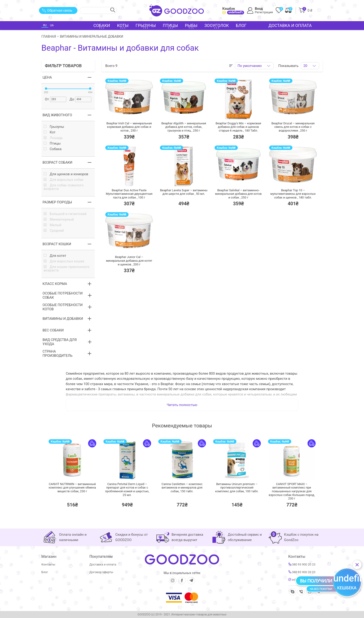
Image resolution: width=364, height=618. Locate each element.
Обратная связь (57, 10)
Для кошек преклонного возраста (67, 269)
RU (45, 25)
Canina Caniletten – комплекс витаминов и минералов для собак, (182, 488)
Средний (54, 231)
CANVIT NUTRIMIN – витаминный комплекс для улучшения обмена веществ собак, (72, 488)
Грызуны (54, 127)
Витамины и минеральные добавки (92, 36)
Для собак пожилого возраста (64, 187)
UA (52, 25)
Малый (53, 225)
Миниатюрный (59, 220)
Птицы (52, 144)
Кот (50, 132)
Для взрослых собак (64, 180)
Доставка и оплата (290, 25)
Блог (241, 25)
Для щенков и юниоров (66, 174)
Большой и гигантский (65, 214)
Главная (49, 36)
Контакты (48, 564)
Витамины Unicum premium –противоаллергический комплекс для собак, (237, 488)
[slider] (46, 89)
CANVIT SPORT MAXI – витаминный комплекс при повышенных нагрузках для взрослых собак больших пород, (292, 491)
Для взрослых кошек (64, 261)
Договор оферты (101, 572)
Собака (53, 149)
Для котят (55, 256)
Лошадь (53, 138)
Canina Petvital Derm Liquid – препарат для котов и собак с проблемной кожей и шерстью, (127, 489)
